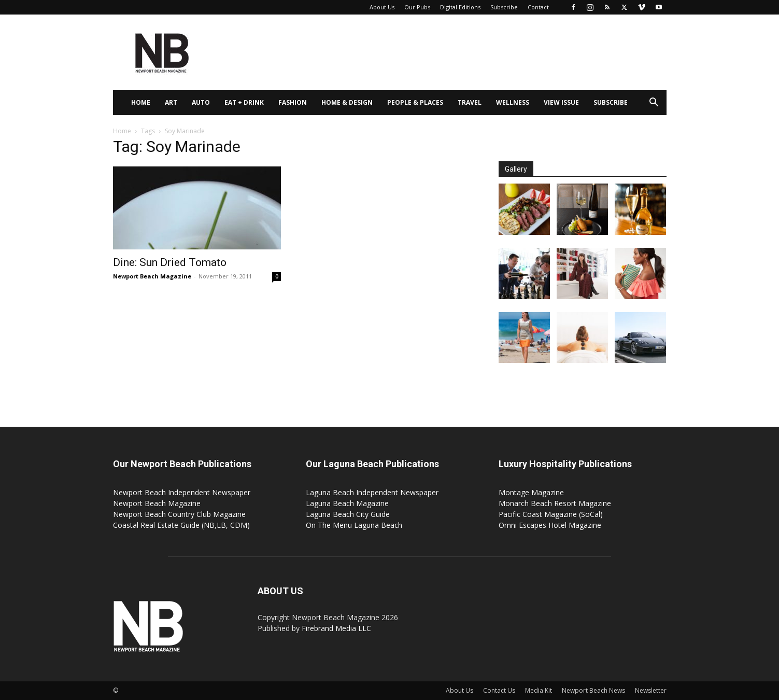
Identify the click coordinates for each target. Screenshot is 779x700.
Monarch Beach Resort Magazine (555, 503)
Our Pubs (417, 7)
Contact (538, 7)
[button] (654, 103)
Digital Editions (460, 7)
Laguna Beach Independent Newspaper (372, 492)
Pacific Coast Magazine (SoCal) (551, 514)
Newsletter (651, 690)
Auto (201, 102)
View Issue (561, 102)
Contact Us (499, 690)
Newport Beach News (593, 690)
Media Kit (539, 690)
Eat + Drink (244, 102)
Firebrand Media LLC (336, 628)
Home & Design (347, 102)
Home (141, 102)
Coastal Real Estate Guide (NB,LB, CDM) (181, 525)
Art (171, 102)
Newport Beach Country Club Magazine (179, 514)
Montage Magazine (531, 492)
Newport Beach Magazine (152, 276)
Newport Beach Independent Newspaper (182, 492)
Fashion (293, 102)
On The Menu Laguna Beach (354, 525)
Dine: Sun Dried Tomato (170, 262)
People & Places (415, 102)
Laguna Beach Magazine (347, 503)
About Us (382, 7)
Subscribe (504, 7)
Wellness (513, 102)
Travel (470, 102)
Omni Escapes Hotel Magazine (550, 525)
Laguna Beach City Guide (348, 514)
